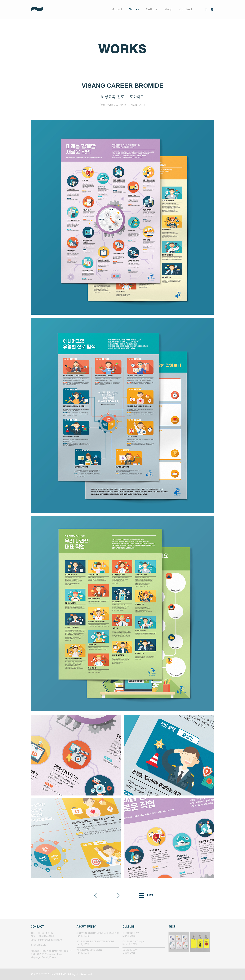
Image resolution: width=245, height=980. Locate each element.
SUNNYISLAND (51, 9)
